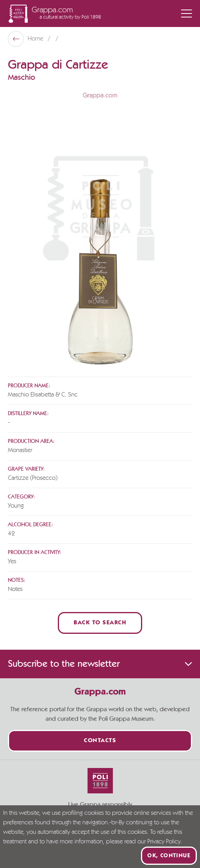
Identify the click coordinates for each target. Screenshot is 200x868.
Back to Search (100, 623)
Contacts (100, 741)
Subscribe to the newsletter (100, 664)
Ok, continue (169, 856)
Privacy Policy (164, 842)
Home (36, 39)
